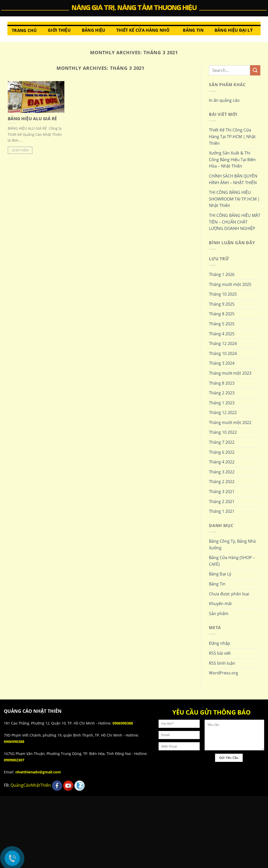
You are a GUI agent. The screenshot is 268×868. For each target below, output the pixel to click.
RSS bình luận (222, 663)
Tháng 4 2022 (222, 462)
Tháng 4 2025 (222, 334)
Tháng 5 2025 (222, 324)
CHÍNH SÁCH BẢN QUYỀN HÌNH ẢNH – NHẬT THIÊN (233, 179)
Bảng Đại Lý (220, 574)
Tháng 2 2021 (222, 502)
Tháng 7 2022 (222, 442)
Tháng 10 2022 (223, 432)
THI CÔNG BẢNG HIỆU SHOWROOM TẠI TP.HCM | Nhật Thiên (234, 199)
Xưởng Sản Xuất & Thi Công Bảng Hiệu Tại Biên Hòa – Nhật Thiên (232, 159)
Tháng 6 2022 (222, 452)
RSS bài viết (220, 653)
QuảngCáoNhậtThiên (31, 785)
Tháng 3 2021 (222, 492)
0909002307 (14, 760)
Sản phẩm (219, 614)
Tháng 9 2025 (222, 304)
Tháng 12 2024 (223, 343)
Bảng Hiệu (94, 30)
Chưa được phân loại (229, 594)
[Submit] (255, 70)
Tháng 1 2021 (222, 511)
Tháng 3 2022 (222, 472)
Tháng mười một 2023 (230, 373)
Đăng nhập (220, 643)
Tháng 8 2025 (222, 314)
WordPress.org (224, 673)
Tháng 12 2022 (223, 413)
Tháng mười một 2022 (230, 422)
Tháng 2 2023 (222, 393)
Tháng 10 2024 (223, 353)
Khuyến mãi (220, 604)
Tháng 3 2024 (222, 363)
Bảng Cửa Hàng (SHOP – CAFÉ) (232, 561)
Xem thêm (20, 150)
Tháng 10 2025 (223, 294)
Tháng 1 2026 (222, 274)
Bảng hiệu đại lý (234, 30)
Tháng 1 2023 (222, 403)
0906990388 (123, 723)
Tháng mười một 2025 (230, 284)
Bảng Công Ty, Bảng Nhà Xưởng (232, 544)
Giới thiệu (59, 30)
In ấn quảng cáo (224, 100)
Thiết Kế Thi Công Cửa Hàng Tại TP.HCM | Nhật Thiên (232, 136)
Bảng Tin (193, 30)
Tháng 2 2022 (222, 482)
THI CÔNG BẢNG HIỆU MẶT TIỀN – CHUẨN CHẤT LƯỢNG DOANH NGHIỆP (235, 222)
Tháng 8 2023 (222, 383)
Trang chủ (24, 30)
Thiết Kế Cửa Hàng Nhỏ (143, 30)
